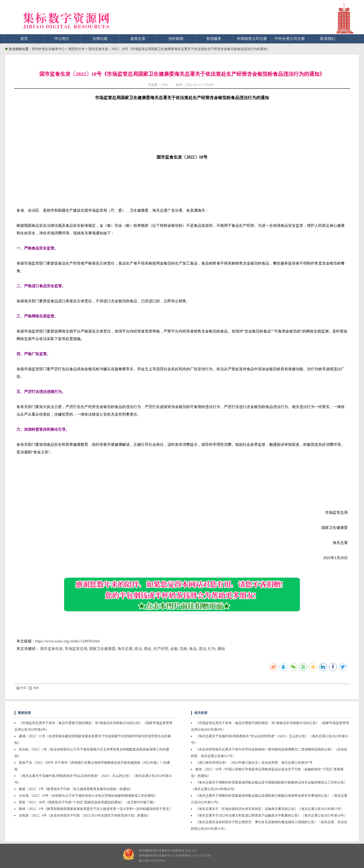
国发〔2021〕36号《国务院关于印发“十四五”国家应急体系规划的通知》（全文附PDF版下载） (88, 802)
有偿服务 (214, 39)
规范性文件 (77, 49)
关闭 (34, 688)
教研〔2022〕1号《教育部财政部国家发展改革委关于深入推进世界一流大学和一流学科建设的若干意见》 (96, 809)
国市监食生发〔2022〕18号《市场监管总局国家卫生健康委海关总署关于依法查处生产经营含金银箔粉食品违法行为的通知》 (179, 49)
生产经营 (161, 649)
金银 (174, 649)
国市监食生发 (51, 649)
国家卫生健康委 (102, 649)
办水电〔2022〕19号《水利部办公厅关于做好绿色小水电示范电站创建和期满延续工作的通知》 (88, 796)
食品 (193, 649)
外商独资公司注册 (252, 39)
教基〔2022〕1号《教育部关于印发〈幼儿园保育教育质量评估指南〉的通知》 (76, 789)
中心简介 (62, 39)
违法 (202, 649)
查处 (148, 649)
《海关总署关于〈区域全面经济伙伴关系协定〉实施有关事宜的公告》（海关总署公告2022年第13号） (270, 809)
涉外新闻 (176, 39)
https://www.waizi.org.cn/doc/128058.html (68, 641)
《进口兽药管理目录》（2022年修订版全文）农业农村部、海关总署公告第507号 (254, 763)
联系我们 (328, 39)
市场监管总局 (76, 649)
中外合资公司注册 (290, 39)
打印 (21, 688)
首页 (24, 39)
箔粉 (183, 649)
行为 (212, 649)
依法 (138, 649)
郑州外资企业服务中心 (48, 49)
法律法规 (100, 39)
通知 (221, 649)
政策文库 (138, 39)
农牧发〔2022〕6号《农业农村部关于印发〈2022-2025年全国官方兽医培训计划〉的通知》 (85, 815)
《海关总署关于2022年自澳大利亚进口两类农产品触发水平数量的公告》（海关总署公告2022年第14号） (271, 815)
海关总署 (125, 649)
